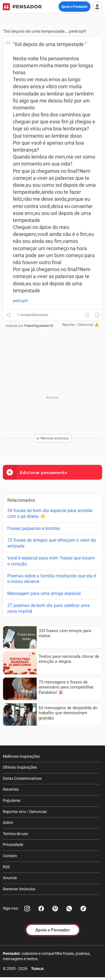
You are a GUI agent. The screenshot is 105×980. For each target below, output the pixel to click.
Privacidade (13, 845)
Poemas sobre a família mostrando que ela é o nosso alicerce (52, 579)
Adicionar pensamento (35, 472)
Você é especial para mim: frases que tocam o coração (51, 561)
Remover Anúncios (19, 889)
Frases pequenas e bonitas (34, 528)
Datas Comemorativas (22, 778)
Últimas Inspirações (20, 767)
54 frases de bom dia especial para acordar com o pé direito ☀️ (50, 513)
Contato (10, 856)
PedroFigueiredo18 (39, 326)
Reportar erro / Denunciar (25, 812)
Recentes (11, 789)
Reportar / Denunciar (78, 325)
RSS (6, 867)
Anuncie (10, 878)
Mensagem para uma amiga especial (44, 593)
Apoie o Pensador (74, 6)
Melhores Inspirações (21, 756)
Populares (12, 800)
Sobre (8, 823)
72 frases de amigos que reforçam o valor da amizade (52, 543)
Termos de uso (15, 834)
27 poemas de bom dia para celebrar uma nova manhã (48, 608)
